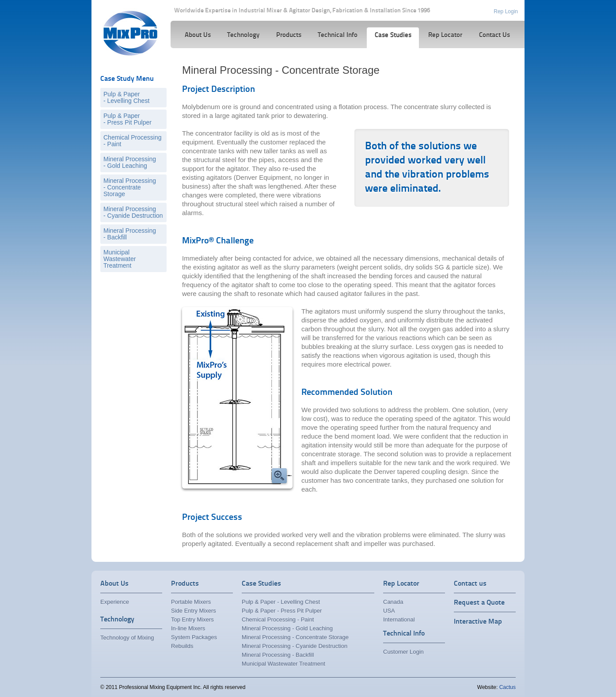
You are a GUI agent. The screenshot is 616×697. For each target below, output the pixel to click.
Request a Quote (479, 603)
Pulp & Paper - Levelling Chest (281, 602)
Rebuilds (182, 646)
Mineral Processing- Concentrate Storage (130, 187)
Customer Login (403, 652)
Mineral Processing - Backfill (278, 655)
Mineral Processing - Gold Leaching (287, 628)
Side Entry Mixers (194, 611)
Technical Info (404, 634)
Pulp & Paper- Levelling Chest (126, 97)
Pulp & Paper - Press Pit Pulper (282, 611)
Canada (393, 602)
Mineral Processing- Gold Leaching (130, 162)
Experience (115, 602)
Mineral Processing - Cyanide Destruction (295, 646)
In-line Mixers (188, 628)
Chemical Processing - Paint (278, 619)
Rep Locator (401, 584)
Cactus (508, 687)
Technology (117, 620)
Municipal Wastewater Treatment (120, 259)
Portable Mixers (191, 602)
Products (185, 584)
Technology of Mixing (127, 638)
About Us (114, 584)
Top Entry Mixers (192, 619)
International (399, 619)
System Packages (194, 637)
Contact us (470, 584)
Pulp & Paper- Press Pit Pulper (127, 119)
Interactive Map (478, 622)
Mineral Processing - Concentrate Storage (295, 637)
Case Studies (261, 584)
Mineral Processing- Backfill (130, 234)
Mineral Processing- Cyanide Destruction (133, 212)
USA (389, 611)
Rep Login (506, 11)
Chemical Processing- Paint (133, 141)
